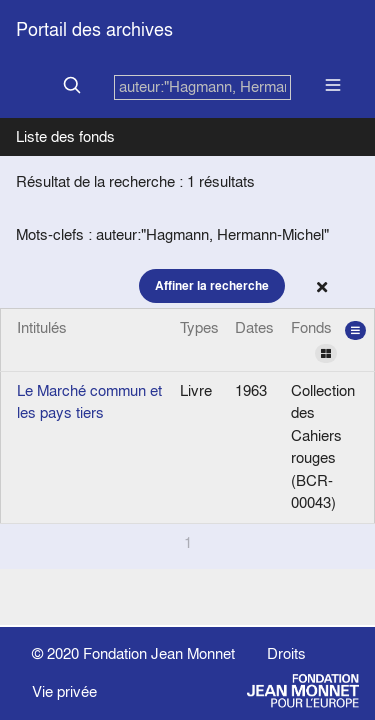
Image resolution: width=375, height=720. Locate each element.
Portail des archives (94, 29)
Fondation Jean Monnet (159, 653)
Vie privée (64, 691)
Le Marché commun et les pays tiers (89, 402)
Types (199, 327)
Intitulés (42, 327)
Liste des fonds (65, 136)
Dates (254, 327)
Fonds (328, 340)
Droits (286, 653)
